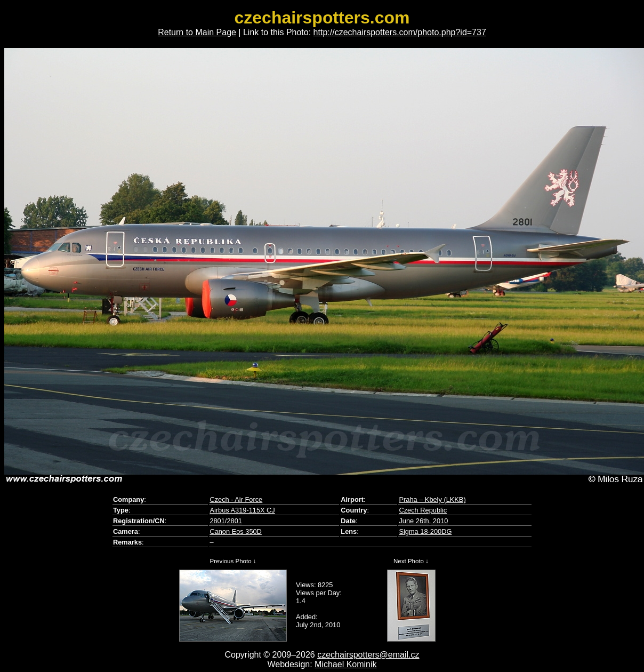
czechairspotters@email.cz (368, 655)
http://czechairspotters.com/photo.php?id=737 (400, 32)
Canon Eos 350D (235, 531)
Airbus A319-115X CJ (242, 510)
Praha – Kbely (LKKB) (432, 499)
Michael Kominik (345, 664)
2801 (217, 521)
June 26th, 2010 (423, 521)
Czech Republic (423, 510)
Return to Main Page (197, 32)
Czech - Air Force (236, 499)
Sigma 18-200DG (425, 531)
